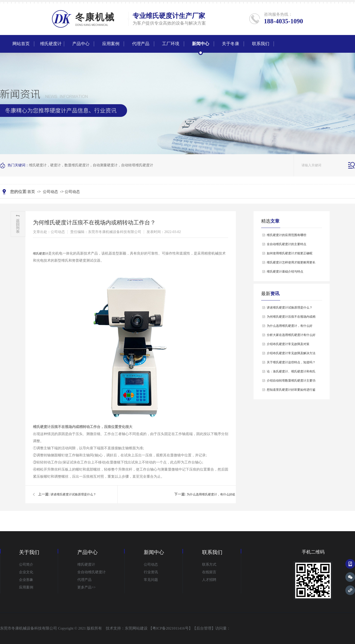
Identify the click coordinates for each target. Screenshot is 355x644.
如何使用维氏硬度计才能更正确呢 (290, 253)
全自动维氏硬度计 (92, 572)
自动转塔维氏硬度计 (137, 165)
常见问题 (151, 580)
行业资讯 (151, 572)
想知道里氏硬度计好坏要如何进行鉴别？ (291, 391)
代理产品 (141, 44)
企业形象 (26, 580)
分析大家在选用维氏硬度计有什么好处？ (291, 336)
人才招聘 (209, 580)
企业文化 (26, 572)
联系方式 (209, 565)
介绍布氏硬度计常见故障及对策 (288, 344)
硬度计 (56, 165)
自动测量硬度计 (105, 165)
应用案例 (111, 44)
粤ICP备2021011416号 (171, 628)
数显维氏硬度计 (77, 165)
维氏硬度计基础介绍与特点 (285, 272)
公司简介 (26, 565)
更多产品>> (86, 587)
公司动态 (50, 192)
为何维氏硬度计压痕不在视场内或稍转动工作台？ (291, 318)
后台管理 (204, 628)
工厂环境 (171, 44)
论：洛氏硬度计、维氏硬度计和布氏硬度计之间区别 (291, 373)
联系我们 (261, 44)
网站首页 (21, 44)
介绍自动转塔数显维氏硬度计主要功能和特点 (291, 382)
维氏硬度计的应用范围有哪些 (287, 235)
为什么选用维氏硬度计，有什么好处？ (212, 494)
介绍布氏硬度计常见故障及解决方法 (291, 353)
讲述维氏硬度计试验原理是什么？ (73, 494)
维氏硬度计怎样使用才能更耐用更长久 (291, 264)
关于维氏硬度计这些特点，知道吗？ (291, 362)
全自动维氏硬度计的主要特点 (287, 244)
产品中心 (81, 44)
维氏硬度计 (162, 16)
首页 (31, 192)
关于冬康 (230, 44)
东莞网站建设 (136, 628)
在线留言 (209, 572)
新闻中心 (201, 44)
